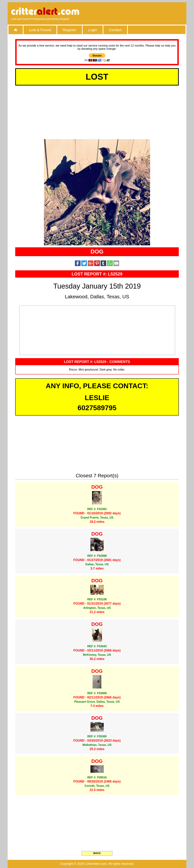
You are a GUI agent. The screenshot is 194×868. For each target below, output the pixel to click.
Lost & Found (40, 30)
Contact (115, 30)
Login (93, 30)
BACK (97, 853)
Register (69, 30)
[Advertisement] (142, 12)
